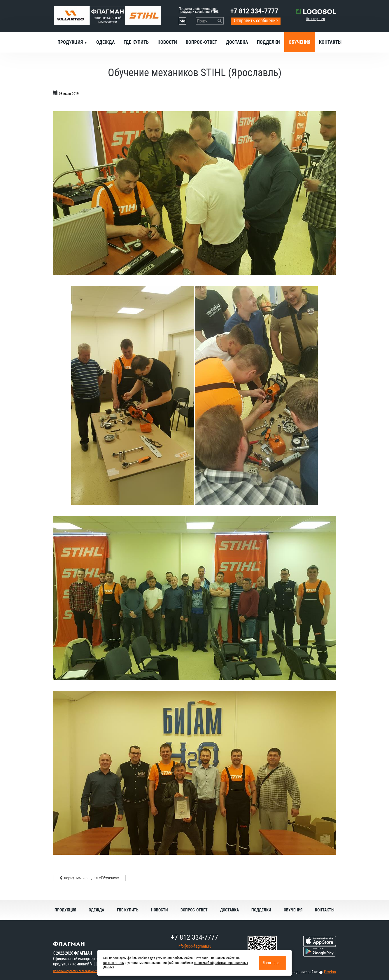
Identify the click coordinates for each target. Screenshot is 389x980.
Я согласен (272, 963)
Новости (167, 42)
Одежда (106, 42)
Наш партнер (315, 19)
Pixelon (330, 972)
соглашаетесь (114, 963)
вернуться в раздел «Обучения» (89, 878)
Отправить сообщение (256, 21)
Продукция (71, 42)
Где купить (136, 42)
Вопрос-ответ (201, 42)
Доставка (237, 42)
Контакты (330, 42)
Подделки (268, 42)
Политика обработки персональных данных (80, 971)
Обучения (299, 42)
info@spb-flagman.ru (194, 946)
